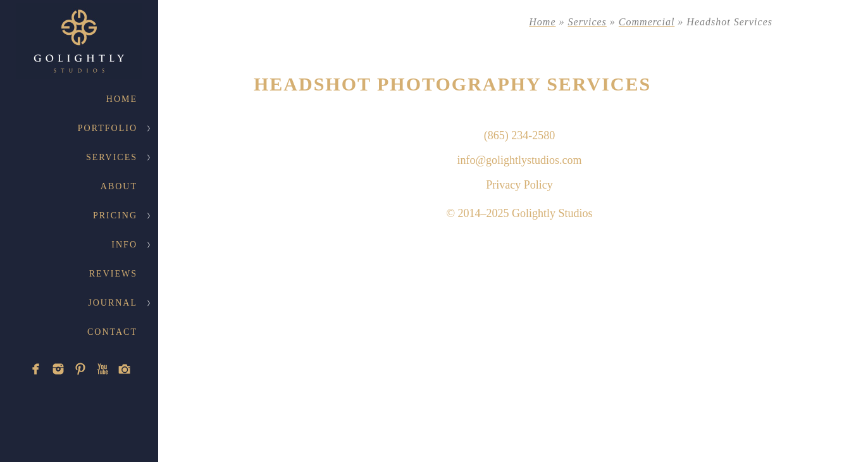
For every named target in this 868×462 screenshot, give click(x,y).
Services (112, 157)
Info (124, 245)
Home (122, 99)
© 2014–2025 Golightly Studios (519, 213)
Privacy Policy (519, 185)
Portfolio (108, 128)
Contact (112, 332)
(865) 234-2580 (519, 135)
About (119, 186)
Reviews (113, 274)
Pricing (115, 215)
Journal (113, 303)
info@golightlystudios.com (519, 160)
